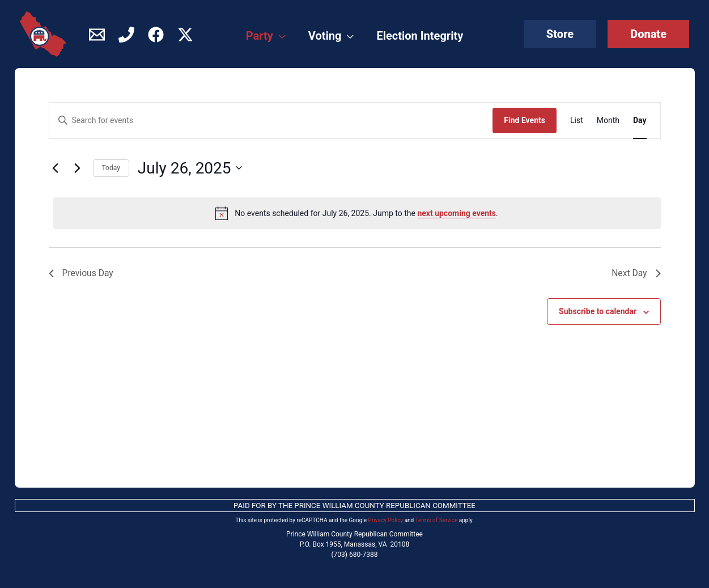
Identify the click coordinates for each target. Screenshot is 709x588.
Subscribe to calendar (598, 312)
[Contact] (97, 35)
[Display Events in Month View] (608, 120)
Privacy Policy (386, 520)
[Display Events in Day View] (640, 120)
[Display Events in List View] (577, 120)
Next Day (636, 273)
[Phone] (126, 35)
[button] (560, 34)
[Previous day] (56, 168)
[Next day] (78, 168)
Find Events (525, 120)
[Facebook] (156, 35)
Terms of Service (437, 520)
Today (111, 168)
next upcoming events (457, 213)
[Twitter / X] (185, 35)
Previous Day (82, 273)
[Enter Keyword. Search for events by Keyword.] (271, 120)
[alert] (357, 213)
